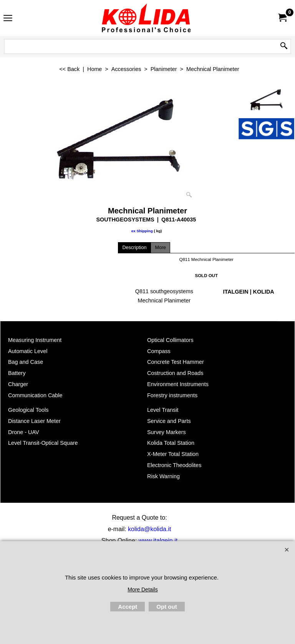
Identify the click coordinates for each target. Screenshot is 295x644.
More (160, 248)
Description (134, 248)
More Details (143, 590)
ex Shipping (142, 231)
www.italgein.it (158, 541)
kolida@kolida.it (149, 529)
